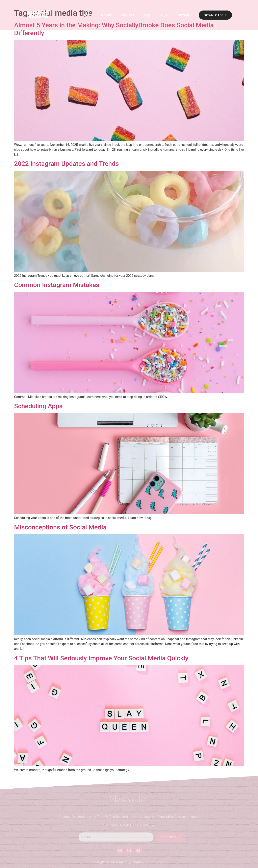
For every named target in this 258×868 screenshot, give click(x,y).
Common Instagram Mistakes (57, 285)
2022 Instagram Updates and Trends (67, 164)
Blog (146, 15)
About (106, 15)
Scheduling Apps (38, 406)
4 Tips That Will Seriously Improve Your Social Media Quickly (101, 658)
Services (127, 15)
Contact (182, 15)
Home (88, 15)
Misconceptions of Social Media (60, 527)
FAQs (163, 15)
